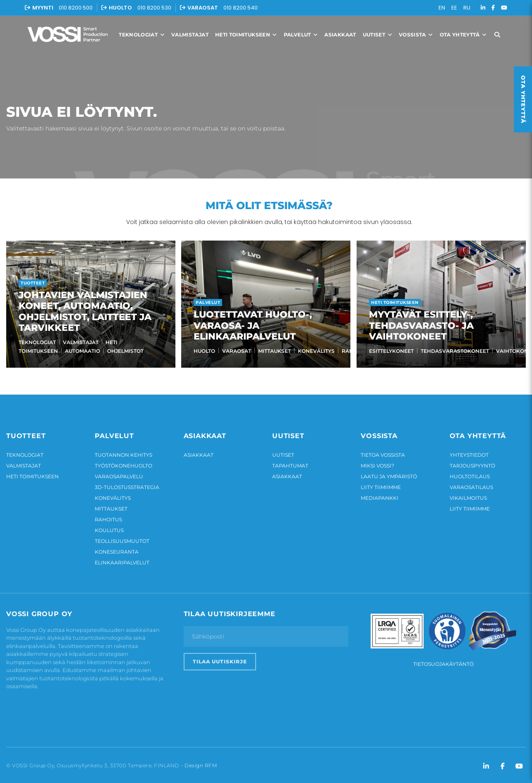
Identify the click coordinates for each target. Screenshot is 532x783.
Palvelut (301, 35)
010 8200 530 (154, 8)
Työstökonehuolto (123, 464)
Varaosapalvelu (119, 474)
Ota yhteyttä (463, 35)
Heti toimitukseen (246, 35)
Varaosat (236, 351)
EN (442, 8)
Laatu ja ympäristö (389, 474)
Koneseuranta (117, 550)
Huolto (204, 351)
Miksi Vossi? (377, 464)
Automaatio (83, 351)
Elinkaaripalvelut (122, 560)
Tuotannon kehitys (123, 453)
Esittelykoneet (390, 351)
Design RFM (201, 764)
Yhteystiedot (469, 453)
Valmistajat (190, 35)
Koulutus (109, 528)
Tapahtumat (290, 464)
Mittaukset (274, 351)
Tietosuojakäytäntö (443, 662)
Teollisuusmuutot (122, 539)
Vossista (416, 35)
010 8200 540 (241, 8)
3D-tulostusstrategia (127, 485)
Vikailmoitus (468, 496)
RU (467, 8)
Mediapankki (380, 496)
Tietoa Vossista (383, 453)
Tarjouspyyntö (472, 464)
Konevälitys (315, 351)
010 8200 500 (76, 8)
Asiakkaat (340, 35)
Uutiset (377, 35)
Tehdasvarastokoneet (453, 351)
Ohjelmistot (125, 351)
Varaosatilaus (471, 485)
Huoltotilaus (470, 474)
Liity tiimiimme (381, 485)
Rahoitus (108, 517)
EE (454, 8)
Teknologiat (142, 35)
